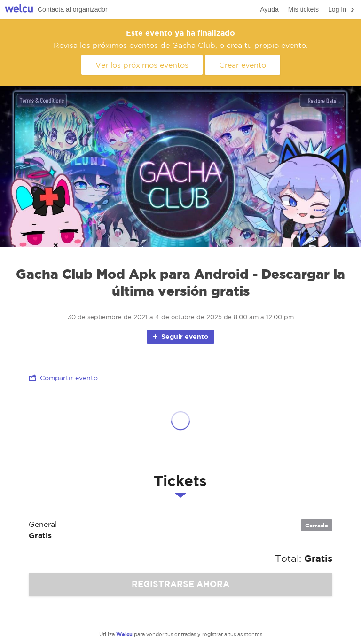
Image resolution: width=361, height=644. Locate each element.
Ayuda (269, 9)
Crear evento (243, 65)
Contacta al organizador (73, 9)
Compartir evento (63, 378)
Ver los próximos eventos (142, 65)
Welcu (19, 10)
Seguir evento (180, 336)
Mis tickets (303, 9)
